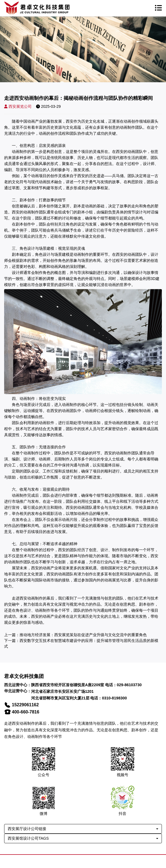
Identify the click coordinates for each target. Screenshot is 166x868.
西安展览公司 (18, 106)
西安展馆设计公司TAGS (28, 838)
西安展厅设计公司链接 (27, 829)
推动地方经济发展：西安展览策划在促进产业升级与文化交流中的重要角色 (83, 635)
